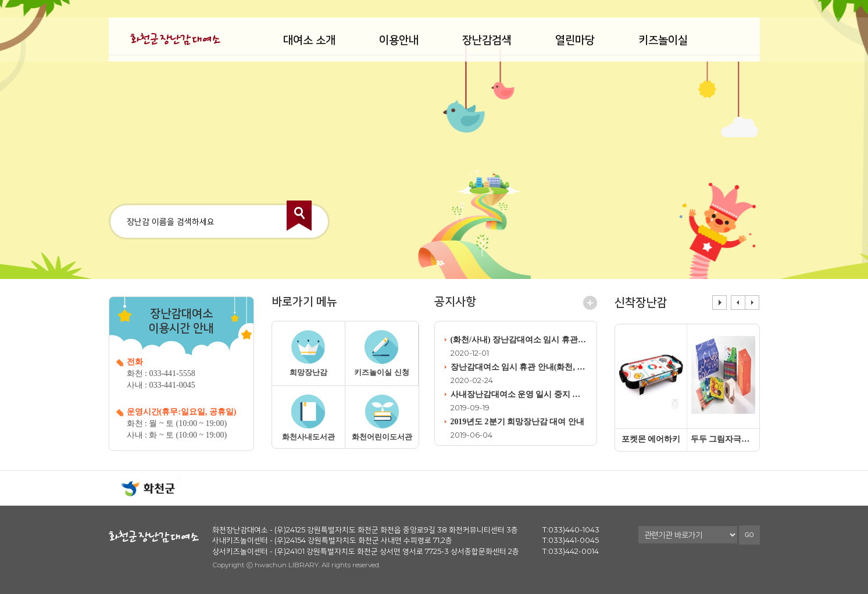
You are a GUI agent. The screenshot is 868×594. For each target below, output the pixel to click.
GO (749, 541)
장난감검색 (487, 40)
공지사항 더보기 (590, 305)
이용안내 (399, 40)
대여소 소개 (309, 40)
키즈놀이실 (663, 40)
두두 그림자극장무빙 (723, 439)
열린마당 (575, 40)
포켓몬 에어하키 (651, 439)
